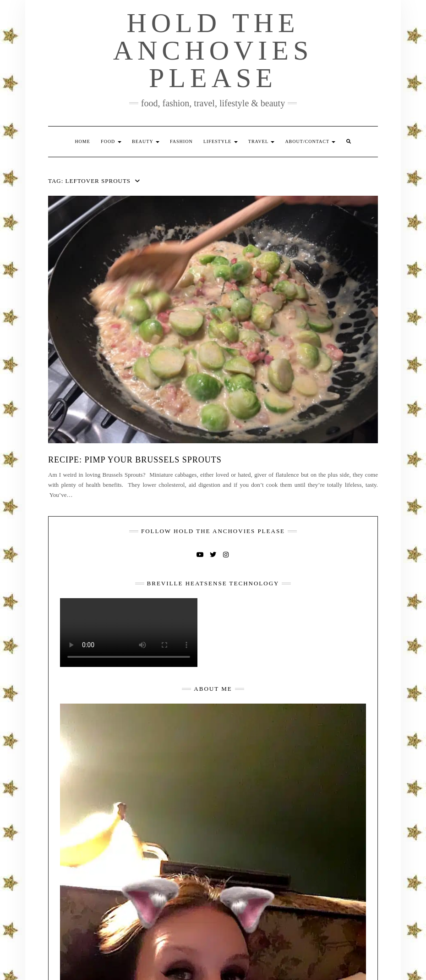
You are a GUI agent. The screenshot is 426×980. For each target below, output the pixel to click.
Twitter (213, 554)
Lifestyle (221, 141)
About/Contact (310, 141)
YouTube (200, 554)
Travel (261, 141)
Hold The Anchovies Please (213, 50)
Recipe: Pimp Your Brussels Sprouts (135, 460)
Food (111, 141)
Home (82, 141)
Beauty (146, 141)
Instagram (226, 554)
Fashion (181, 141)
